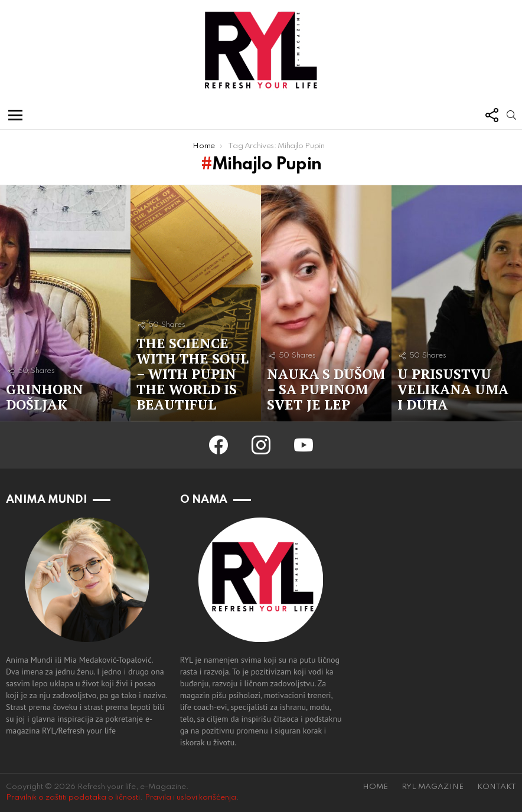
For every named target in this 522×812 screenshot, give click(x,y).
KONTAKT (497, 787)
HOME (375, 787)
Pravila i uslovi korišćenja (190, 798)
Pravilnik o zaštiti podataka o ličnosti (73, 798)
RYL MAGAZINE (433, 787)
